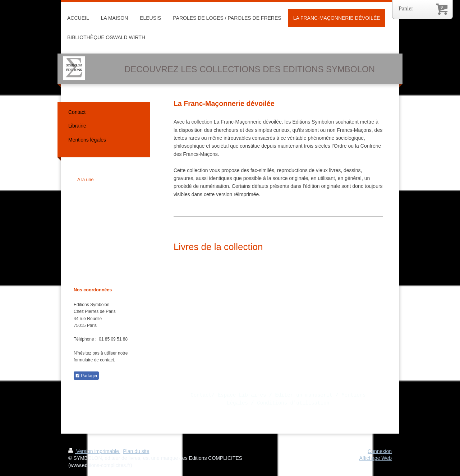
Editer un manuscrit (304, 395)
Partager (86, 376)
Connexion (380, 451)
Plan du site (136, 451)
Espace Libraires (242, 395)
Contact (201, 395)
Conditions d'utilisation (293, 403)
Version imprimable (94, 451)
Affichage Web (375, 458)
